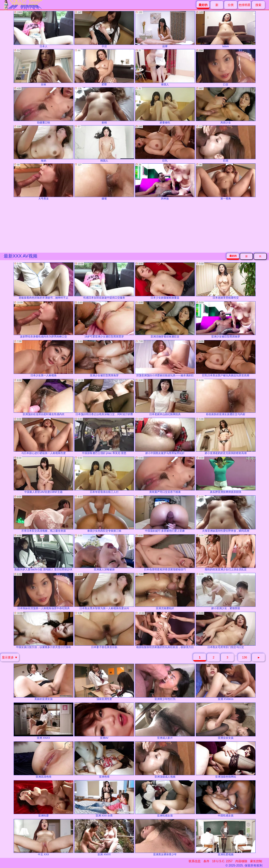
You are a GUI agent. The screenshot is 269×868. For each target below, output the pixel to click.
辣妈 (44, 144)
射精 (104, 106)
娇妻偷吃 (165, 106)
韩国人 (104, 144)
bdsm (226, 29)
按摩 (165, 29)
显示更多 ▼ (10, 657)
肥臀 (104, 68)
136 (245, 657)
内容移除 (241, 861)
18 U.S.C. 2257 (222, 861)
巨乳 (165, 144)
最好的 (233, 256)
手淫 (104, 29)
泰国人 (165, 68)
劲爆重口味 (44, 106)
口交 (226, 68)
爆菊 (104, 182)
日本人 (44, 29)
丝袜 (44, 68)
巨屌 (226, 144)
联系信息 (195, 861)
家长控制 (256, 861)
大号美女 (44, 182)
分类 (231, 5)
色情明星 (245, 5)
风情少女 (226, 106)
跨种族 (165, 182)
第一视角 (226, 182)
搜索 (258, 5)
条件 (206, 861)
